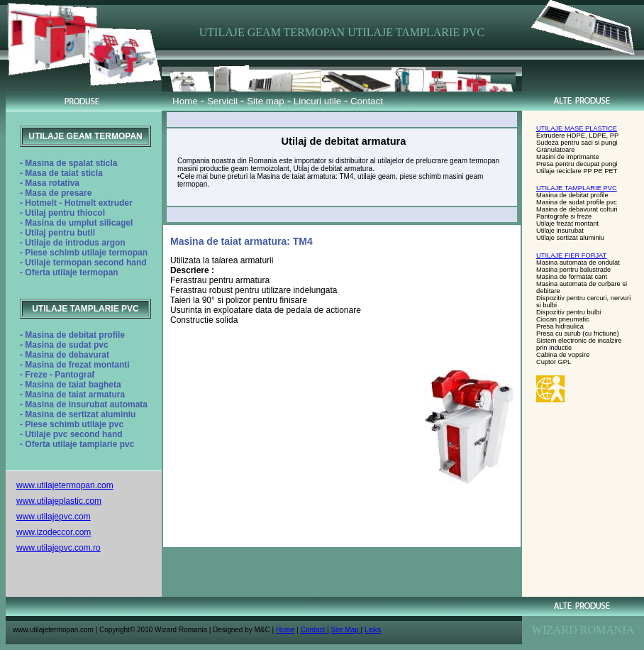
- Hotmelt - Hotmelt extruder (76, 203)
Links (373, 630)
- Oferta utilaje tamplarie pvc (77, 444)
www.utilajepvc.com (54, 517)
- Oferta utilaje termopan (69, 272)
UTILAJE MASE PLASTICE (577, 128)
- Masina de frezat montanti (75, 365)
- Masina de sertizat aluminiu (78, 414)
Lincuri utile (317, 101)
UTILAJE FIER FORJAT (571, 255)
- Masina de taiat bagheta (71, 385)
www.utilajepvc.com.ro (59, 548)
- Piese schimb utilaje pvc (72, 424)
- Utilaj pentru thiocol (62, 213)
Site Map (345, 630)
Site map (266, 101)
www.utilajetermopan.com (65, 485)
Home (185, 101)
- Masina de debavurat (65, 355)
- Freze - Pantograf (57, 375)
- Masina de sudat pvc (64, 345)
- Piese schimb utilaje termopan (84, 253)
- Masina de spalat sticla (68, 163)
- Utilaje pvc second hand (71, 434)
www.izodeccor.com (54, 532)
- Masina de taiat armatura (72, 395)
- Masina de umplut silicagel (76, 223)
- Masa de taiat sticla (61, 173)
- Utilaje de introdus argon (73, 243)
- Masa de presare (56, 193)
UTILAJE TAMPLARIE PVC (577, 188)
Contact (365, 101)
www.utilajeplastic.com (59, 501)
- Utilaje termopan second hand (83, 263)
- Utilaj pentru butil (57, 233)
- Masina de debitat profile (72, 335)
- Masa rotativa (50, 183)
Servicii (222, 101)
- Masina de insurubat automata (84, 404)
